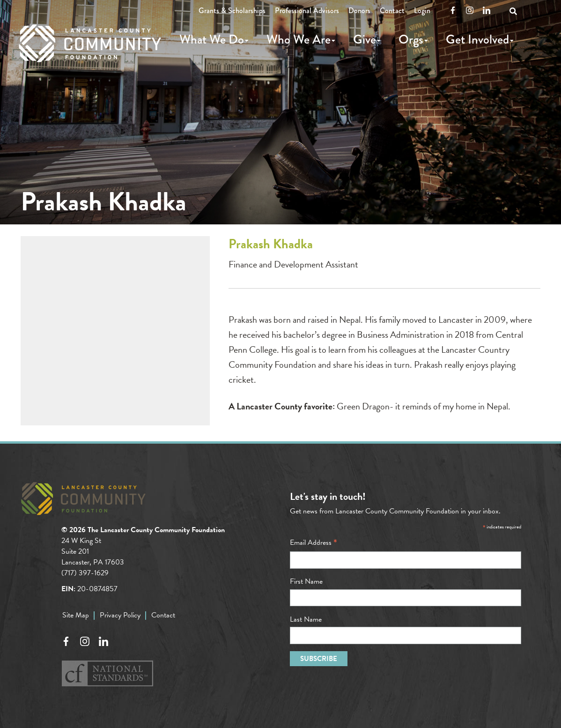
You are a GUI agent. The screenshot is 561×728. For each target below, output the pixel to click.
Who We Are (299, 39)
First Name (306, 581)
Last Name (306, 619)
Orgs (411, 39)
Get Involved (477, 39)
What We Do (212, 39)
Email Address (314, 542)
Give (365, 39)
